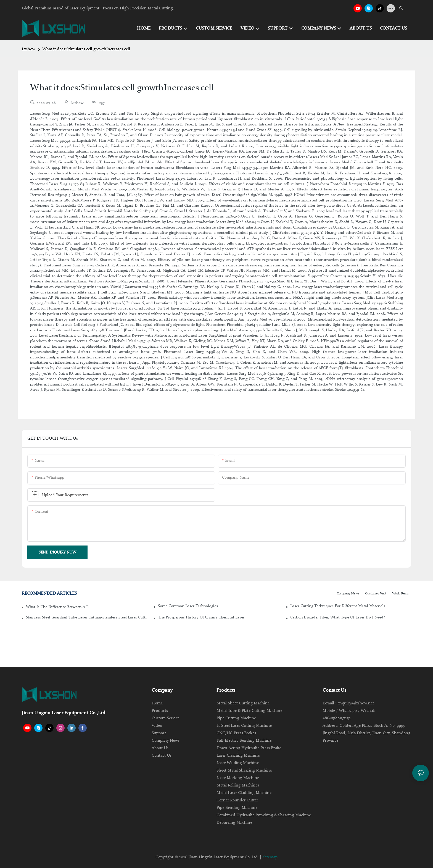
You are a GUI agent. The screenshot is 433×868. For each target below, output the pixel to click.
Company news (348, 594)
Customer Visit (376, 594)
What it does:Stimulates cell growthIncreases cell (86, 49)
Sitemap (270, 857)
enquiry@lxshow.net (356, 703)
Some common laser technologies (188, 606)
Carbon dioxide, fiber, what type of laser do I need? (338, 617)
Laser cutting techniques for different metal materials (338, 606)
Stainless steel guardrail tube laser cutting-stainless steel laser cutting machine (86, 617)
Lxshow (29, 49)
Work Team (400, 594)
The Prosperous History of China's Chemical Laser (201, 617)
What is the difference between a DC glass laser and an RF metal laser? (57, 607)
